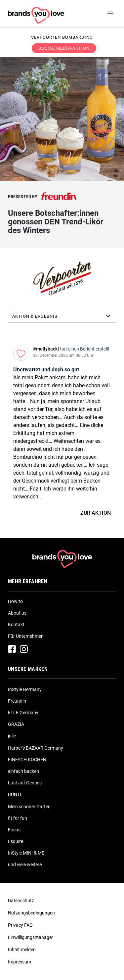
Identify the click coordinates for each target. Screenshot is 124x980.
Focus (14, 830)
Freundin (17, 701)
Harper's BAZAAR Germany (36, 748)
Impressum (20, 962)
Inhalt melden (22, 950)
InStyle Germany (25, 689)
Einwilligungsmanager (31, 937)
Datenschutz (21, 901)
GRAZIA (16, 724)
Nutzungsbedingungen (31, 913)
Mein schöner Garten (29, 807)
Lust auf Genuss (25, 783)
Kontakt (16, 625)
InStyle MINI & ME (26, 853)
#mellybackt (46, 349)
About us (17, 613)
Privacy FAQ (20, 925)
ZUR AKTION (96, 513)
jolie (12, 736)
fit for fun (18, 818)
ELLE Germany (23, 713)
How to (15, 601)
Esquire (16, 841)
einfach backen (23, 771)
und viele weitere (25, 864)
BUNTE (15, 794)
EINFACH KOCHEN (27, 760)
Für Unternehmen (26, 636)
